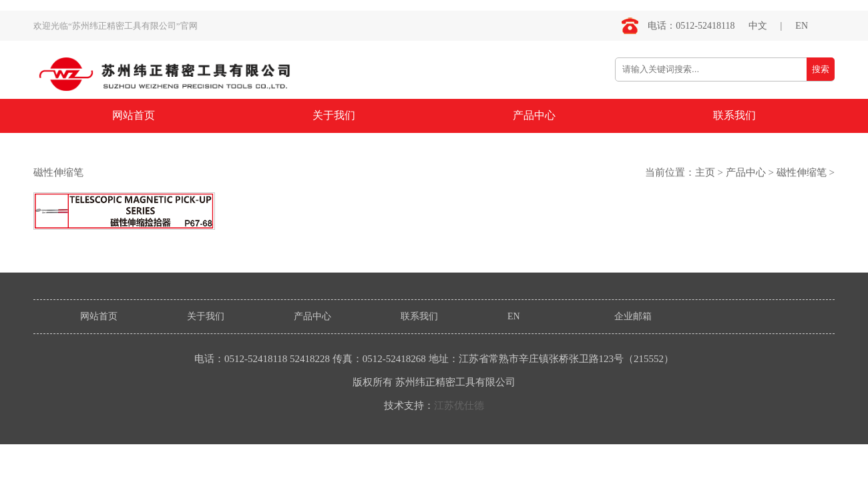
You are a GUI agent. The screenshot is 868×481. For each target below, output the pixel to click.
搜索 (821, 69)
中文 (758, 26)
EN (802, 26)
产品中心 (534, 115)
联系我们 (734, 115)
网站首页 (134, 115)
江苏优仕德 (459, 406)
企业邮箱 (633, 316)
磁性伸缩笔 (802, 172)
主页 (705, 172)
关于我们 (334, 115)
